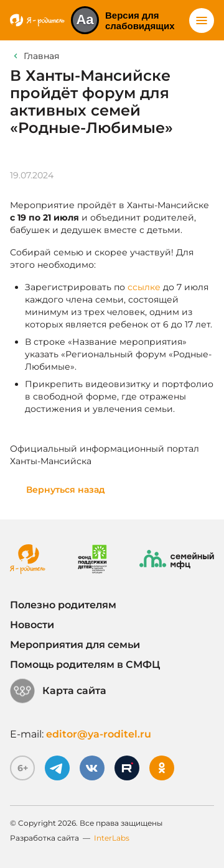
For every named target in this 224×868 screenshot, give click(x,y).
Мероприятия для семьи (75, 645)
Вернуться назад (66, 490)
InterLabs (112, 838)
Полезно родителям (63, 605)
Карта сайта (58, 691)
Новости (32, 625)
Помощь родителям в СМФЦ (85, 665)
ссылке (144, 287)
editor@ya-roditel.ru (99, 734)
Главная (41, 56)
